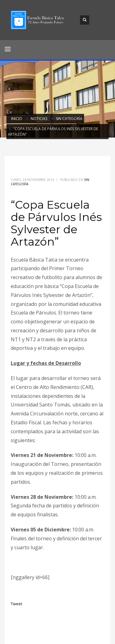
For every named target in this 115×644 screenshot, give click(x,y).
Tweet (16, 604)
